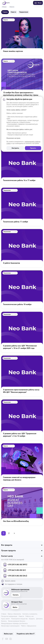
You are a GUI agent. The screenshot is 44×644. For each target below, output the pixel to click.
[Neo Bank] (6, 3)
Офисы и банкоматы (14, 614)
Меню (38, 3)
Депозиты (39, 619)
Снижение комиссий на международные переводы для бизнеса (21, 446)
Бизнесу (4, 621)
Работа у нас (30, 616)
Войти (15, 607)
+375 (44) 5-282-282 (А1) (14, 570)
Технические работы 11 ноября (14, 189)
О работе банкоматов (10, 230)
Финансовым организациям (10, 626)
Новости (21, 616)
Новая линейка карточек (11, 19)
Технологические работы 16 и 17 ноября (17, 148)
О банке (4, 614)
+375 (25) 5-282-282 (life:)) (15, 576)
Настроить (15, 148)
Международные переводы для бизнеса (14, 624)
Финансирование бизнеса (17, 621)
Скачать (16, 595)
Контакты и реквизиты (30, 614)
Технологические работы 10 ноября (15, 272)
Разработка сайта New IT (26, 634)
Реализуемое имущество (19, 619)
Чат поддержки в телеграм (12, 584)
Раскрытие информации (9, 616)
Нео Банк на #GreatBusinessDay (14, 489)
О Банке (4, 7)
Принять (33, 148)
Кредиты (32, 619)
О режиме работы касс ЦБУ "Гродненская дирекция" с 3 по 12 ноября (18, 402)
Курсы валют (6, 619)
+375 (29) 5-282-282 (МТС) (15, 565)
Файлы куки (8, 634)
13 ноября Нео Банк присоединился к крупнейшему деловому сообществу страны (22, 61)
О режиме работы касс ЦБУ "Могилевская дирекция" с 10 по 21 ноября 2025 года (18, 315)
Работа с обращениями (29, 626)
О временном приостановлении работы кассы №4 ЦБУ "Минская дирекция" (21, 358)
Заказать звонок (8, 581)
